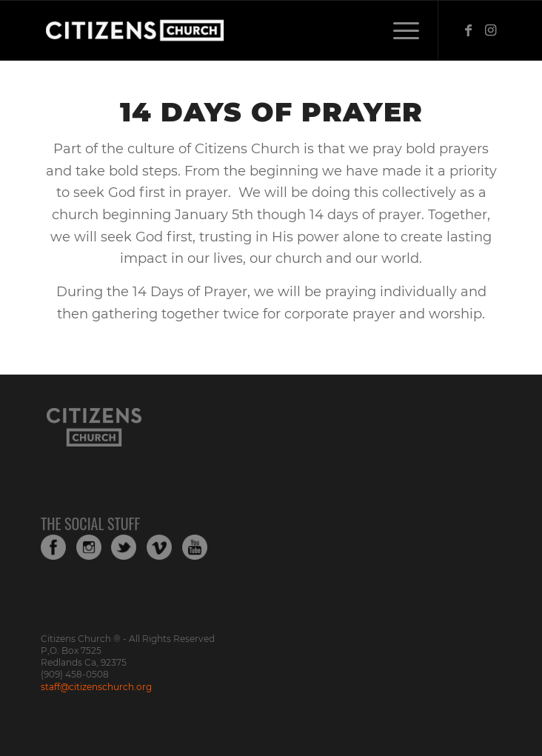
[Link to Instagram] (490, 30)
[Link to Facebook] (468, 30)
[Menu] (399, 30)
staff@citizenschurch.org (96, 687)
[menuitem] (399, 30)
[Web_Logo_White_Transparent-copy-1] (225, 30)
